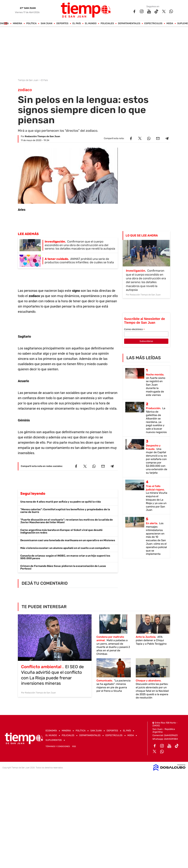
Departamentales (129, 23)
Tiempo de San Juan (28, 80)
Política (32, 23)
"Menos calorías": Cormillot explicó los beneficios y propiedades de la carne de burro (65, 511)
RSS (74, 746)
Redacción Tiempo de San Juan (42, 136)
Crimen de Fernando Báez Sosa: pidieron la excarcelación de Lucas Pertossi (63, 567)
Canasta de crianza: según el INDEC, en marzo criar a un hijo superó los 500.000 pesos (65, 557)
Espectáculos (153, 23)
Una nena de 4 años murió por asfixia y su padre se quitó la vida (61, 502)
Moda (170, 23)
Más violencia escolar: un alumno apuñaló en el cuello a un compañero (65, 548)
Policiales (107, 23)
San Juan (47, 23)
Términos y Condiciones (58, 746)
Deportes (62, 23)
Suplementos (54, 740)
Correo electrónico (134, 329)
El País (77, 23)
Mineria (18, 23)
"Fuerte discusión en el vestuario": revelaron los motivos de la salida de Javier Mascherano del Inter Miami (67, 521)
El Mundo (91, 23)
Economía (51, 731)
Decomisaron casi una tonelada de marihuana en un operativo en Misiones (68, 540)
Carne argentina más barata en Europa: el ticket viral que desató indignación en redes (61, 531)
